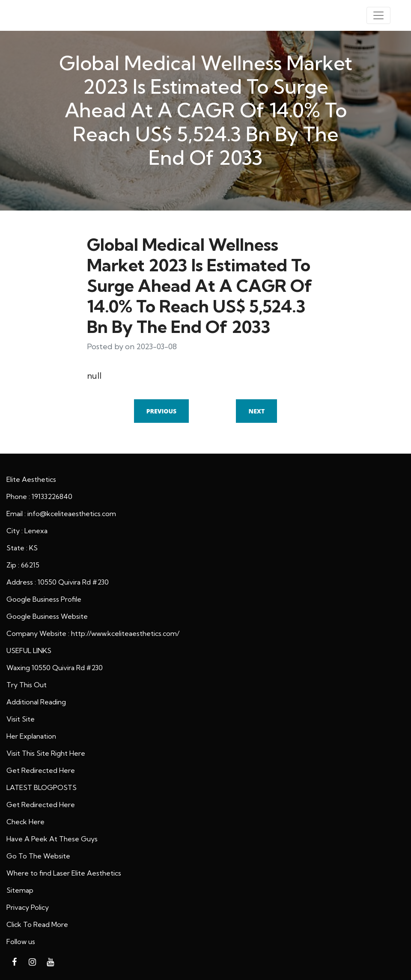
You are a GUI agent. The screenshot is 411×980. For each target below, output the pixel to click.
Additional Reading (36, 702)
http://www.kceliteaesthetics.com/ (125, 633)
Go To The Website (38, 856)
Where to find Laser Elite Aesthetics (64, 873)
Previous (161, 411)
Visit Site (21, 719)
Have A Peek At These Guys (52, 839)
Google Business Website (47, 616)
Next (256, 411)
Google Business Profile (44, 599)
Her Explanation (31, 736)
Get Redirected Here (41, 770)
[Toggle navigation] (378, 15)
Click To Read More (37, 924)
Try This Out (27, 685)
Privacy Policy (28, 907)
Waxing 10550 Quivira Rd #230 (55, 668)
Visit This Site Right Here (46, 753)
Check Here (25, 822)
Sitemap (20, 890)
